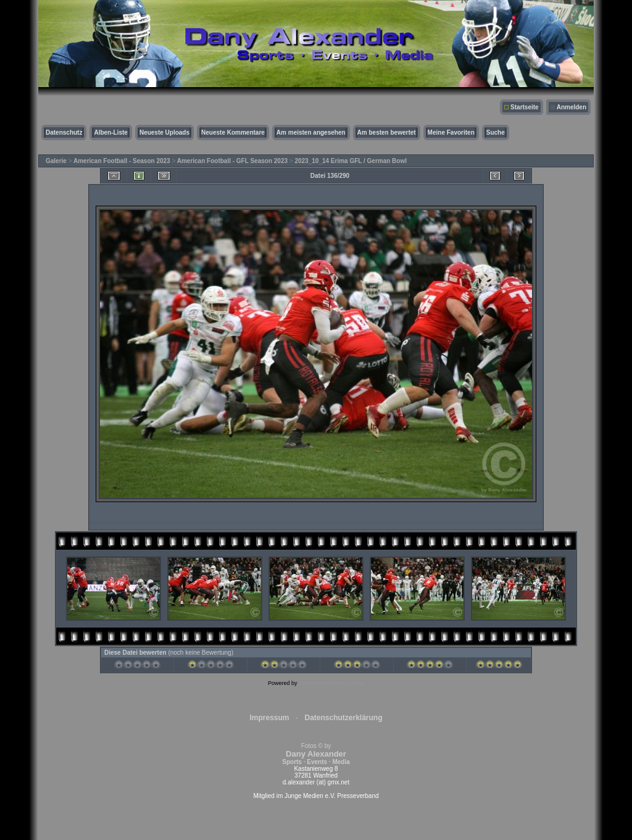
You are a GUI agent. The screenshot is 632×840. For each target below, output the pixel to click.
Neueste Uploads (164, 132)
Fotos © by (316, 754)
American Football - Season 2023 (122, 161)
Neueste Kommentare (233, 132)
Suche (496, 132)
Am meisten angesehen (311, 132)
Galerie (56, 161)
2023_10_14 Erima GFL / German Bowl (351, 161)
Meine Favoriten (451, 132)
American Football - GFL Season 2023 (232, 161)
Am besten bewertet (387, 132)
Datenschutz (64, 132)
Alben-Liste (110, 132)
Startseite (525, 107)
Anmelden (572, 107)
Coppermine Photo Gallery (331, 683)
